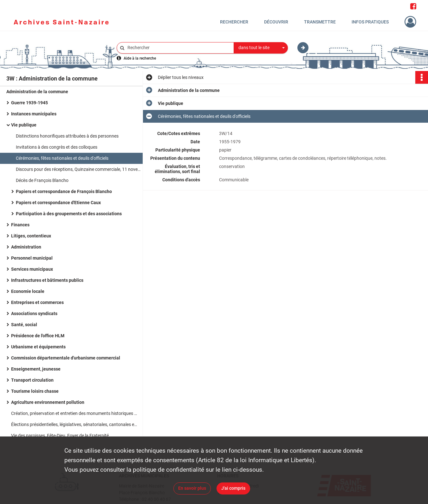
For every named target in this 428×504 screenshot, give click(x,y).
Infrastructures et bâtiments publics (47, 280)
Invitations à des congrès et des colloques (57, 147)
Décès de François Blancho (42, 180)
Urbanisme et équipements (38, 347)
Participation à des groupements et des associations (69, 214)
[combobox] (261, 48)
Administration (26, 247)
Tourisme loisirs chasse (35, 391)
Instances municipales (34, 114)
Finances (20, 225)
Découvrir (276, 22)
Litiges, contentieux (31, 236)
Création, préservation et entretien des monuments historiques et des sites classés (75, 413)
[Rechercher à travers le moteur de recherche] (178, 48)
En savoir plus (192, 488)
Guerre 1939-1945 (29, 103)
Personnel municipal (32, 258)
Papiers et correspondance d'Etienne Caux (58, 203)
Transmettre (320, 22)
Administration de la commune (37, 92)
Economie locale (28, 291)
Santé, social (24, 325)
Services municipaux (32, 269)
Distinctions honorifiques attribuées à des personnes (67, 136)
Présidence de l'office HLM (38, 336)
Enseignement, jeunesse (36, 369)
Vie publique (24, 125)
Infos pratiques (370, 22)
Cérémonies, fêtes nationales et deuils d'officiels (62, 158)
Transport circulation (32, 380)
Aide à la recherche (140, 58)
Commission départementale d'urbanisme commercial (66, 358)
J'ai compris (233, 488)
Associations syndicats (34, 313)
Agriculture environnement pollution (48, 402)
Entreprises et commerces (37, 302)
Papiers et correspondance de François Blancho (64, 191)
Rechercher (234, 22)
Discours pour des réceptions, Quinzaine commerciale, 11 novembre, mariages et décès (79, 169)
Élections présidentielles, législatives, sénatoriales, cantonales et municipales (75, 424)
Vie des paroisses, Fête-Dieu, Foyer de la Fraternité (60, 436)
